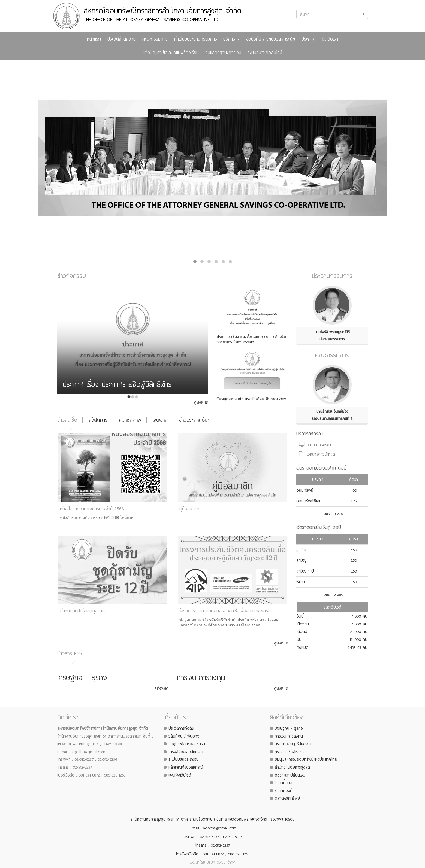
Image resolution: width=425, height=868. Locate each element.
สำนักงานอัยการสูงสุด (292, 767)
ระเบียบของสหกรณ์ (184, 759)
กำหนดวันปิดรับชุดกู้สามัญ (83, 611)
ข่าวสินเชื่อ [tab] (67, 420)
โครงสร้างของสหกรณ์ (186, 752)
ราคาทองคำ (285, 791)
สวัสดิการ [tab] (98, 420)
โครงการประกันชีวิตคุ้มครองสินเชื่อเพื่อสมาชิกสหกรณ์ (226, 611)
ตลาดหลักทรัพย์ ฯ (289, 798)
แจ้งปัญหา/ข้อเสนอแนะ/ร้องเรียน (171, 53)
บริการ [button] (231, 39)
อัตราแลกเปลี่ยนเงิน (290, 775)
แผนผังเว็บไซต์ (180, 775)
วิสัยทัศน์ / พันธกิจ (184, 736)
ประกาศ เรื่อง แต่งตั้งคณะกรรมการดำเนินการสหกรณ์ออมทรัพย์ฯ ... (251, 339)
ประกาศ (308, 39)
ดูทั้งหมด (201, 402)
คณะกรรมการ (155, 39)
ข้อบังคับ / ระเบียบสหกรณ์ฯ (271, 39)
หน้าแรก (94, 39)
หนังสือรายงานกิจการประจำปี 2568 (92, 509)
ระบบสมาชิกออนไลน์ (265, 53)
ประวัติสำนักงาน (122, 39)
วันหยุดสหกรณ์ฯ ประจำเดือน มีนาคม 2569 (252, 399)
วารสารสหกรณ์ (315, 445)
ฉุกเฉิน (301, 550)
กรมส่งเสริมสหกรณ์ (290, 752)
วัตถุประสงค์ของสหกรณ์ (188, 744)
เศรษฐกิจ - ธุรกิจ (289, 728)
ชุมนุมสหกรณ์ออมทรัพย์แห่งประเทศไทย (306, 759)
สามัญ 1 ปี (305, 571)
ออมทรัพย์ (305, 490)
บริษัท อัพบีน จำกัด (221, 862)
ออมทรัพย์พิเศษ (309, 501)
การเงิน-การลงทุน (289, 736)
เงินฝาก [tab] (160, 420)
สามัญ (302, 560)
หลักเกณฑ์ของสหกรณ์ (186, 767)
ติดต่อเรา (330, 39)
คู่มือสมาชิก (189, 509)
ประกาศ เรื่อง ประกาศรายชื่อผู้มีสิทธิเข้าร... (119, 386)
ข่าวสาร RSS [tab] (70, 653)
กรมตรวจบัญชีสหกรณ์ (293, 744)
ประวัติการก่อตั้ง (181, 728)
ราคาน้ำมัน (284, 783)
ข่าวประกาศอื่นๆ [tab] (195, 420)
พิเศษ (301, 582)
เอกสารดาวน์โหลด (317, 454)
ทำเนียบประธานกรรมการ (196, 39)
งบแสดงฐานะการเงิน (223, 53)
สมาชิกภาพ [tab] (130, 420)
